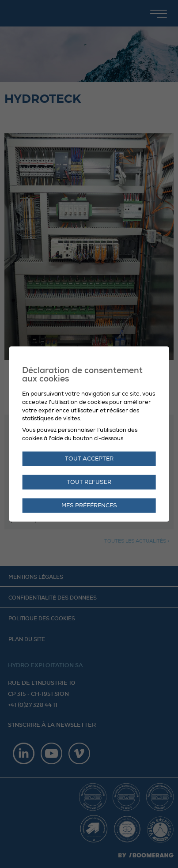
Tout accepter (89, 459)
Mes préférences (89, 506)
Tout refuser (89, 482)
